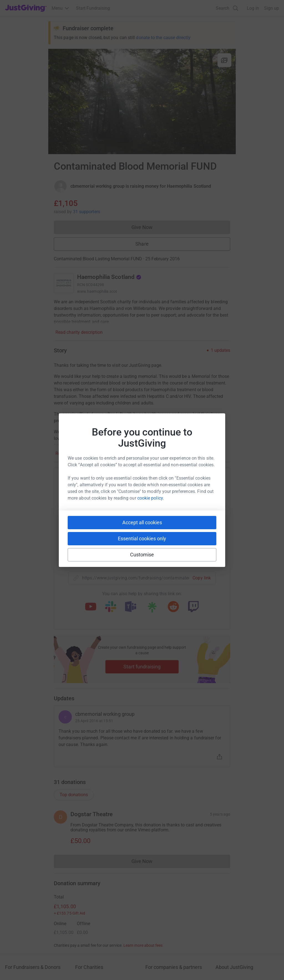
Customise (142, 555)
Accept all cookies (142, 522)
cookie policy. (151, 498)
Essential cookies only (142, 539)
